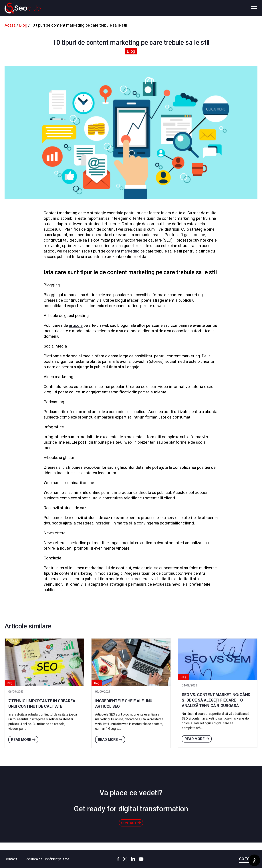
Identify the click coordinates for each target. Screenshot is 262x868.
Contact (11, 859)
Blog (23, 25)
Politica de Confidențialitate (47, 859)
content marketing (123, 251)
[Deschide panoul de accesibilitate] (254, 860)
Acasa (10, 25)
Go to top (248, 859)
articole (76, 325)
